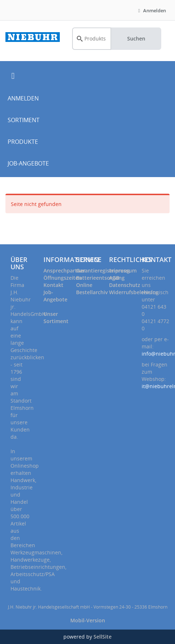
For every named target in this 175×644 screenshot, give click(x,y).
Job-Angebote (55, 296)
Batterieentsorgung (100, 278)
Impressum (123, 271)
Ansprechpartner (64, 271)
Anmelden (151, 10)
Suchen (136, 38)
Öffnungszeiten (62, 278)
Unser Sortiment (56, 317)
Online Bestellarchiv (92, 289)
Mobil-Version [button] (88, 620)
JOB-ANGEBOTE (28, 163)
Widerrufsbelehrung (134, 292)
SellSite (103, 637)
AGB (114, 278)
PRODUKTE (23, 142)
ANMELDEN (23, 98)
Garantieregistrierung (103, 271)
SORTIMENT (24, 120)
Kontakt (53, 285)
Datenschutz (125, 285)
